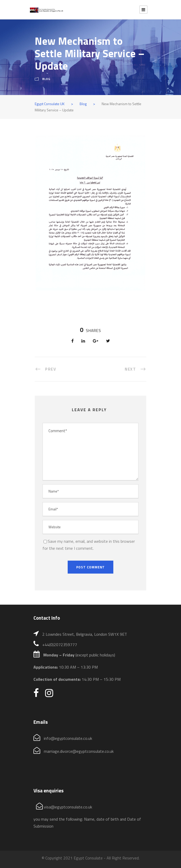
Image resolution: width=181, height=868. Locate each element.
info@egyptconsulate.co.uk (68, 738)
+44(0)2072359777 (60, 645)
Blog (46, 79)
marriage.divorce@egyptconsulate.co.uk (79, 751)
